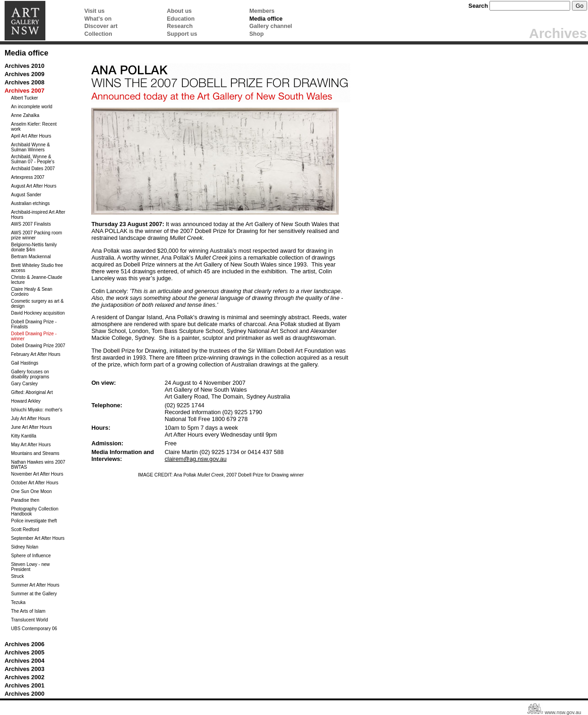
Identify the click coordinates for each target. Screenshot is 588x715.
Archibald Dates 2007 (33, 169)
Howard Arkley (26, 401)
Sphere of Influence (31, 556)
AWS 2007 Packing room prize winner (36, 235)
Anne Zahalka (25, 115)
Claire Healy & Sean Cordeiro (32, 292)
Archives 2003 (25, 669)
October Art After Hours (35, 483)
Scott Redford (25, 529)
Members (262, 11)
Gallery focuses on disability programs (30, 374)
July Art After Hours (31, 418)
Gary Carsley (24, 384)
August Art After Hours (34, 186)
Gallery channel (271, 26)
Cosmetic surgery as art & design (37, 304)
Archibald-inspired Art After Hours (38, 215)
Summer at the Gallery (34, 594)
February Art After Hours (36, 354)
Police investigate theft (34, 521)
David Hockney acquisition (38, 313)
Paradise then (25, 500)
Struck (17, 576)
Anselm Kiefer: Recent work (34, 127)
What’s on (98, 19)
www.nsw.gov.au (563, 712)
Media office (266, 19)
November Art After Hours (37, 474)
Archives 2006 (25, 644)
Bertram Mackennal (31, 257)
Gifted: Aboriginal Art (32, 392)
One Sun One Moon (31, 491)
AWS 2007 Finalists (31, 224)
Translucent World (30, 620)
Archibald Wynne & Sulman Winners (30, 147)
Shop (256, 34)
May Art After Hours (31, 445)
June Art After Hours (32, 427)
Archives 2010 (25, 66)
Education (181, 19)
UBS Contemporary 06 (34, 629)
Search (478, 6)
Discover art (101, 26)
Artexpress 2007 (28, 177)
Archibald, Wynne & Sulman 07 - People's (33, 159)
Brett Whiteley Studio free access (37, 268)
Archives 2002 (25, 677)
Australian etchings (30, 203)
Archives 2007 (25, 91)
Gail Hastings (25, 363)
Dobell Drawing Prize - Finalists (34, 324)
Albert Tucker (25, 98)
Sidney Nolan (25, 547)
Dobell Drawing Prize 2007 (38, 346)
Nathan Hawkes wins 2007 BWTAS (38, 465)
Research (180, 26)
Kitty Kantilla (24, 436)
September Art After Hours (38, 538)
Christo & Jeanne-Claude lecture (37, 280)
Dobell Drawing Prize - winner (34, 336)
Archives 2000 (25, 694)
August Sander (26, 195)
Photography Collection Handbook (35, 511)
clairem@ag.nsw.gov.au (195, 459)
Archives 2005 (25, 652)
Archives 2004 (25, 661)
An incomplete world (32, 107)
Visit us (94, 11)
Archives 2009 (25, 74)
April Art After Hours (31, 136)
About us (179, 11)
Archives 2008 (25, 82)
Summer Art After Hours (35, 585)
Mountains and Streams (35, 453)
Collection (98, 34)
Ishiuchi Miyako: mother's (37, 410)
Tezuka (18, 602)
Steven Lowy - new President (30, 567)
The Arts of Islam (28, 611)
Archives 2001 (25, 685)
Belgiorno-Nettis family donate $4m (34, 247)
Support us (182, 34)
